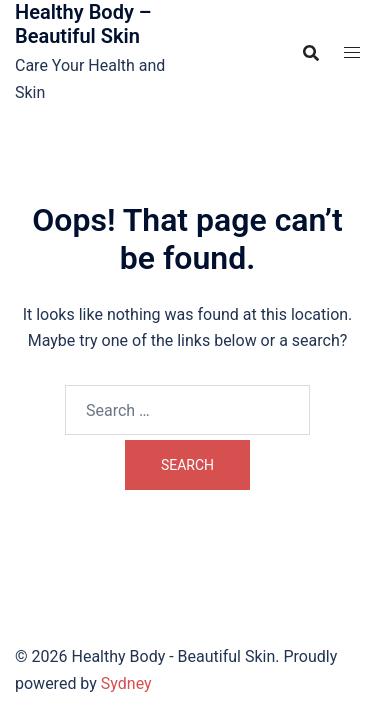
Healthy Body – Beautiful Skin (83, 24)
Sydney (126, 683)
